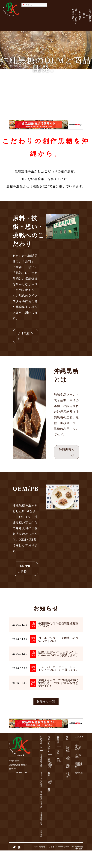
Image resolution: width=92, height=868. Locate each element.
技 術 (50, 774)
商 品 (85, 15)
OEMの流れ (78, 756)
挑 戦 (50, 790)
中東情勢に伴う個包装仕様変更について (58, 625)
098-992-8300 (21, 773)
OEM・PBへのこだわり (79, 747)
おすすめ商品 (68, 749)
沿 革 (59, 752)
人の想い (50, 782)
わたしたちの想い (76, 15)
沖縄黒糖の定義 (41, 761)
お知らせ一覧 (46, 701)
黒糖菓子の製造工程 (79, 765)
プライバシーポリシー (58, 847)
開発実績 (79, 773)
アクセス (59, 760)
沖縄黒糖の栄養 (41, 819)
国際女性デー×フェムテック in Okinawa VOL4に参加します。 (58, 654)
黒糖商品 (41, 834)
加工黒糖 (68, 766)
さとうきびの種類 (41, 779)
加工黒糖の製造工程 (41, 800)
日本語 (27, 5)
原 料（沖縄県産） (50, 763)
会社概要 (80, 15)
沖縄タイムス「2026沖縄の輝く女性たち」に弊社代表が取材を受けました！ (59, 683)
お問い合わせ (90, 15)
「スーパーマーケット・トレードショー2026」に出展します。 (59, 668)
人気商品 (68, 758)
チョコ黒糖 (68, 775)
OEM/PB (79, 737)
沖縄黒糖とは (73, 15)
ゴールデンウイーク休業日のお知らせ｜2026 (58, 639)
